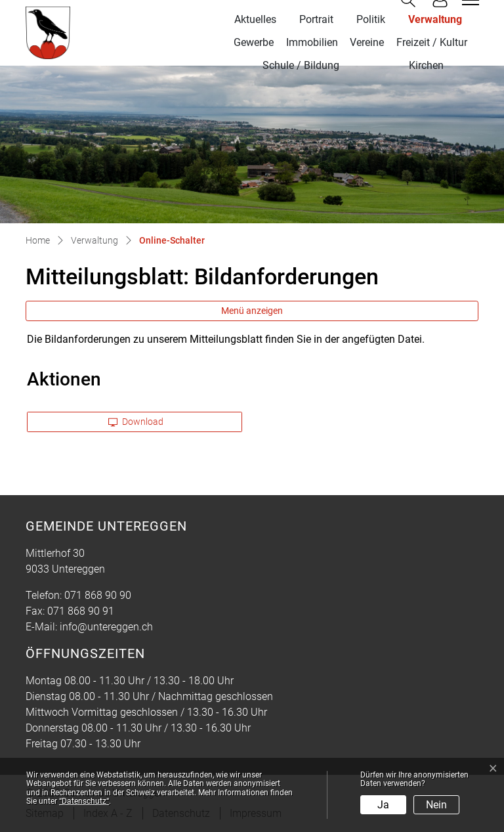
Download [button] (136, 422)
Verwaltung (435, 19)
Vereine (367, 42)
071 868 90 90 (98, 595)
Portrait (316, 19)
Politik (371, 19)
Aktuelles (255, 19)
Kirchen (426, 65)
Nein (436, 805)
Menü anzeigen (252, 311)
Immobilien (312, 42)
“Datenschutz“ (84, 801)
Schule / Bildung (301, 65)
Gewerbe (254, 42)
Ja (383, 805)
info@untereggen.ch (106, 627)
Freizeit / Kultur (432, 42)
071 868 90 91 (81, 611)
